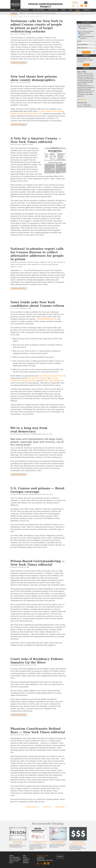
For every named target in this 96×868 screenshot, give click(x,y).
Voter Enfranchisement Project (51, 376)
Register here (82, 100)
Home (11, 856)
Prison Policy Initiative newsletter (86, 28)
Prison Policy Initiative (52, 380)
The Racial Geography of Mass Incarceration (38, 842)
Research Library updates (84, 34)
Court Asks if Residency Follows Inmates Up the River (37, 661)
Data (11, 863)
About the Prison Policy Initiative (18, 842)
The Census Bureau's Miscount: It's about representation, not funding (78, 843)
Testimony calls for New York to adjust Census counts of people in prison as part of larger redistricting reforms (37, 26)
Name (83, 44)
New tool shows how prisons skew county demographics (34, 78)
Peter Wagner (16, 34)
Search (26, 861)
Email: (79, 41)
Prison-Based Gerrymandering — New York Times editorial (38, 563)
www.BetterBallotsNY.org (46, 319)
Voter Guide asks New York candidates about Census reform (37, 304)
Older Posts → (61, 807)
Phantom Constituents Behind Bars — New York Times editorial (38, 730)
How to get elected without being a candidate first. (58, 842)
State (82, 48)
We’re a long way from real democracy (29, 430)
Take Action (14, 861)
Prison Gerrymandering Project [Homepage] (46, 5)
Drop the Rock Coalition (37, 378)
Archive (26, 17)
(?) (87, 28)
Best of (47, 807)
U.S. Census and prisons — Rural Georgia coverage (37, 490)
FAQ (24, 856)
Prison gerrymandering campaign (86, 37)
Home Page (14, 17)
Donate (86, 65)
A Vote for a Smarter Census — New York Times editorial (36, 140)
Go (86, 3)
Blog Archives (32, 807)
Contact (26, 859)
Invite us (80, 104)
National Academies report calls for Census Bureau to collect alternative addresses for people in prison (37, 254)
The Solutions (15, 859)
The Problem (14, 857)
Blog (20, 17)
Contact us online (43, 856)
